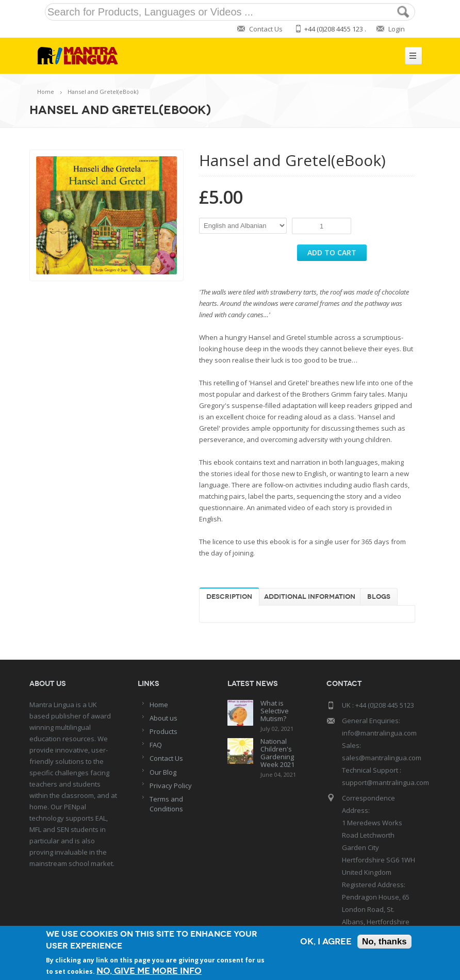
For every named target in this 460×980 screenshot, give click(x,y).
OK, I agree (326, 942)
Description (229, 597)
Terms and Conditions (166, 804)
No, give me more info (149, 971)
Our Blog (163, 772)
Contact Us (266, 29)
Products (163, 731)
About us (163, 718)
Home (46, 92)
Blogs (379, 597)
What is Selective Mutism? (275, 711)
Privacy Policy (171, 786)
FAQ (156, 745)
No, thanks (384, 942)
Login (397, 29)
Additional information (310, 597)
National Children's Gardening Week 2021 (277, 753)
